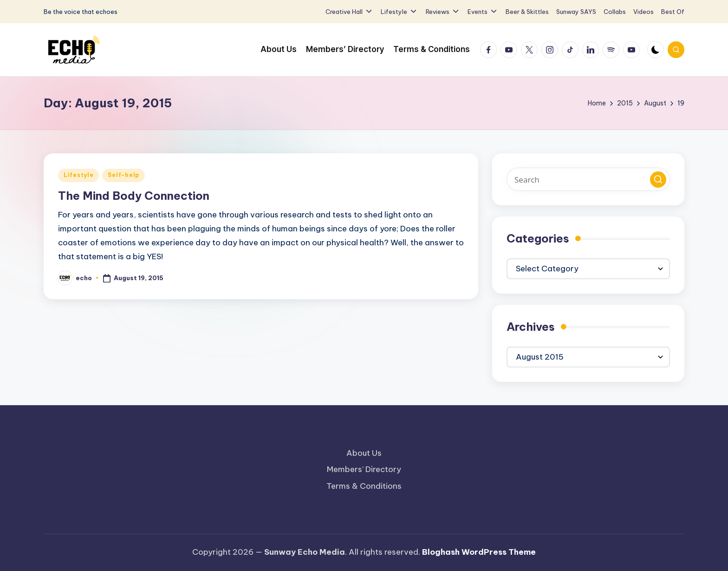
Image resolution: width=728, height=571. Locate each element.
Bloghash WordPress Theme (479, 552)
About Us (364, 453)
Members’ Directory (364, 469)
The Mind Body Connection (134, 196)
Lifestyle (78, 175)
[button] (658, 180)
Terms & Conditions (364, 486)
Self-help (123, 175)
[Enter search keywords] (588, 179)
